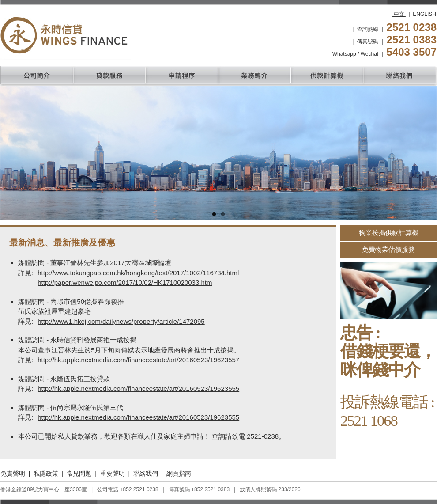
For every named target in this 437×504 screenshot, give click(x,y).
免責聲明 (13, 474)
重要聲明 (113, 474)
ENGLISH (424, 14)
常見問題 (79, 474)
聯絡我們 (146, 474)
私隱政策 (46, 474)
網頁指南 (179, 474)
